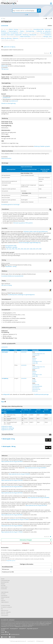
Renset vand (35, 391)
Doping (22, 31)
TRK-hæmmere (5, 69)
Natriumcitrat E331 (36, 389)
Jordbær (34, 380)
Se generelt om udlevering (8, 428)
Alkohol (11, 29)
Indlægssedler (37, 543)
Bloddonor (4, 31)
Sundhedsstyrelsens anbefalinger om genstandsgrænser (21, 295)
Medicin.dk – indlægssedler (28, 625)
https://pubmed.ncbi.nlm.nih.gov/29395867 (36, 468)
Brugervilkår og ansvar (11, 561)
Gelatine (34, 360)
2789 (13, 249)
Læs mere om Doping (7, 285)
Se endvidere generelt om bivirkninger (10, 205)
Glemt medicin (10, 35)
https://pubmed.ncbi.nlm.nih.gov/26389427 (12, 526)
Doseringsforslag (30, 31)
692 (10, 249)
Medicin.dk (17, 626)
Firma (21, 33)
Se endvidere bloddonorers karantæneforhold (12, 276)
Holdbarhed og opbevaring (43, 31)
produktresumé (6, 98)
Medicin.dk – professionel (45, 623)
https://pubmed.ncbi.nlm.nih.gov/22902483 (38, 497)
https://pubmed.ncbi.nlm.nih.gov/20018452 (12, 515)
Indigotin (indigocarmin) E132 (39, 354)
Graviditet (3, 35)
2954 (19, 249)
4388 (40, 249)
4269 (34, 249)
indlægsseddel (6, 394)
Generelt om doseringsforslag (8, 103)
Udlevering (5, 411)
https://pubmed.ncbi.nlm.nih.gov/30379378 (12, 461)
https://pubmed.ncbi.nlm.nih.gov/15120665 (18, 519)
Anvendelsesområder (39, 29)
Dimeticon (35, 358)
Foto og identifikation (46, 33)
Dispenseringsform (13, 31)
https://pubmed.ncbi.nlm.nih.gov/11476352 (12, 532)
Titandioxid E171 (36, 355)
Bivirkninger (48, 29)
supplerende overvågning (9, 47)
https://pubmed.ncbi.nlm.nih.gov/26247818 (12, 487)
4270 (37, 249)
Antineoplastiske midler (11, 246)
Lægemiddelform (6, 350)
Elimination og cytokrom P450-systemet (23, 223)
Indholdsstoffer (33, 35)
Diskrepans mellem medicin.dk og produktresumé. (36, 231)
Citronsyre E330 (36, 385)
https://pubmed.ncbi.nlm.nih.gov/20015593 (36, 505)
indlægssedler (13, 1)
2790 (16, 249)
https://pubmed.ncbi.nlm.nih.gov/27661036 (12, 480)
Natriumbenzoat (36, 388)
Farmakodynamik (5, 33)
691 (8, 249)
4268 (31, 249)
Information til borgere (35, 540)
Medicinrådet (4, 66)
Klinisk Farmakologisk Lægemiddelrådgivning (30, 242)
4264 (25, 249)
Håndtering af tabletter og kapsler (42, 146)
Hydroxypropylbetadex (37, 386)
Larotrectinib (4, 347)
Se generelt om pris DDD (7, 430)
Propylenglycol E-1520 (37, 361)
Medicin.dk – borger (12, 625)
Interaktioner (48, 35)
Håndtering (25, 35)
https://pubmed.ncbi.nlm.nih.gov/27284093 (19, 474)
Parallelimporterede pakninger (42, 394)
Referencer (16, 38)
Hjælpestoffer (18, 35)
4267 (28, 249)
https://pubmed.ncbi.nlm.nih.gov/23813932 (12, 493)
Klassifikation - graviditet (11, 247)
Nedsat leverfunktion (25, 37)
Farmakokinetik (14, 33)
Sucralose (34, 382)
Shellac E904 (35, 363)
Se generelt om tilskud (7, 426)
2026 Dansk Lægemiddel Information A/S (18, 641)
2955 (22, 249)
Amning (16, 29)
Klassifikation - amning (11, 266)
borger (4, 1)
